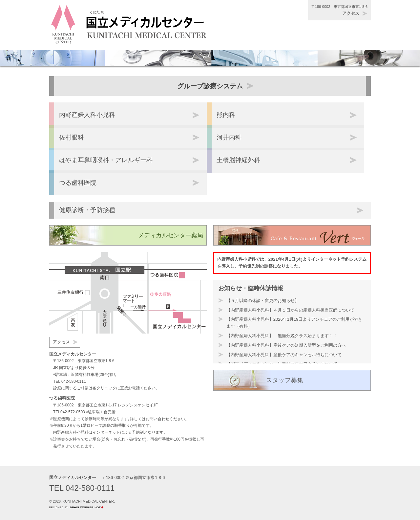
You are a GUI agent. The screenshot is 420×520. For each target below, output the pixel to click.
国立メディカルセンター (73, 477)
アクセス (351, 13)
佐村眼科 (72, 137)
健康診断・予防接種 (87, 210)
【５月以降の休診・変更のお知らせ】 (263, 301)
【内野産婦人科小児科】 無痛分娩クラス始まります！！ (282, 336)
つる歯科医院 (78, 183)
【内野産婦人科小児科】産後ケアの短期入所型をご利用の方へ (286, 345)
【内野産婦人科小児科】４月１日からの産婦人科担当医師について (290, 310)
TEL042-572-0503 (69, 412)
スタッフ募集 (285, 380)
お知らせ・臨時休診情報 (251, 288)
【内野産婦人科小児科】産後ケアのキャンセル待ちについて (284, 355)
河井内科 (229, 137)
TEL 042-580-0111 (70, 381)
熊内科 (226, 115)
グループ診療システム (210, 86)
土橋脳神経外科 (238, 160)
